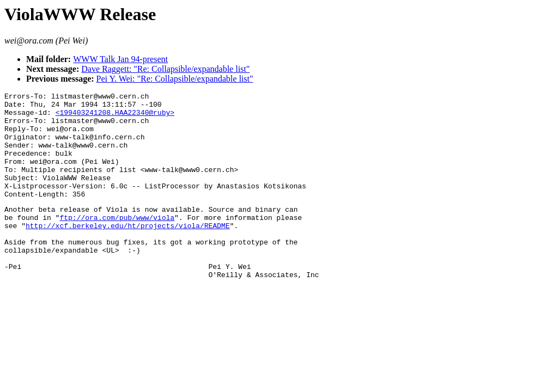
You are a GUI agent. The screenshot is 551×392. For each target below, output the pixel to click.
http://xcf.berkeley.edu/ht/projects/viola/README (128, 252)
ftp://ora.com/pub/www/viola (117, 242)
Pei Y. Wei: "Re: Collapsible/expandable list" (175, 79)
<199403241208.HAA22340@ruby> (115, 117)
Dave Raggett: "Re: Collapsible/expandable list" (165, 69)
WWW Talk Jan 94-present (120, 59)
